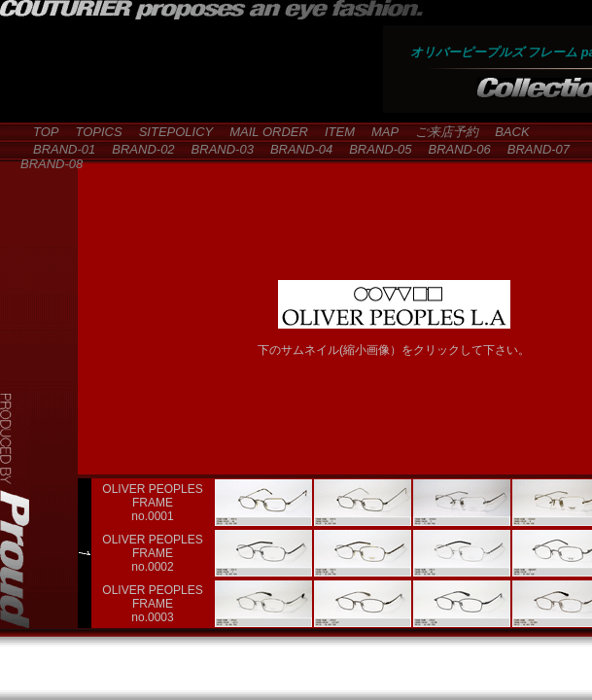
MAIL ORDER (262, 132)
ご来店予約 (440, 132)
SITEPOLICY (170, 132)
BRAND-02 (137, 149)
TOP (40, 132)
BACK (505, 132)
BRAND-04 (295, 149)
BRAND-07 (532, 149)
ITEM (333, 132)
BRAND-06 (453, 149)
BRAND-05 (374, 149)
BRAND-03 (216, 149)
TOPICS (93, 132)
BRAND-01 (58, 149)
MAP (379, 132)
